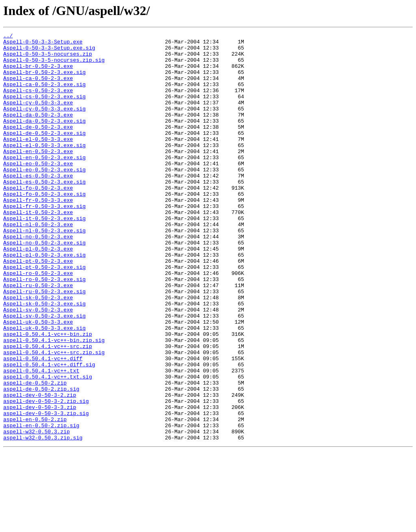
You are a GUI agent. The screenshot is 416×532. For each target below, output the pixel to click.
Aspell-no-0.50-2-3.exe (38, 278)
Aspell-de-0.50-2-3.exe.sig (44, 154)
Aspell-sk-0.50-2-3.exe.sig (44, 358)
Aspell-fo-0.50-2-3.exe (38, 219)
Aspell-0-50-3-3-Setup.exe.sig (49, 51)
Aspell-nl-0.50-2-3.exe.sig (44, 270)
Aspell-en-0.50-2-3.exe (38, 175)
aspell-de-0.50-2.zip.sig (41, 461)
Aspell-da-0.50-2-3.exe (38, 132)
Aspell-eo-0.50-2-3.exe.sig (44, 197)
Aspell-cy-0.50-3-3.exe (38, 117)
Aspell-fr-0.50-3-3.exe (38, 234)
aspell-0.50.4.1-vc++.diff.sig (49, 431)
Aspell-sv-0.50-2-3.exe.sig (44, 373)
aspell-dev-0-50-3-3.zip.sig (46, 490)
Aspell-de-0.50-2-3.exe (38, 146)
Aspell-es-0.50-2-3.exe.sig (44, 212)
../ (8, 37)
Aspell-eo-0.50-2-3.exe (38, 190)
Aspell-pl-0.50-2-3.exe (38, 292)
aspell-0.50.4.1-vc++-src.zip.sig (54, 417)
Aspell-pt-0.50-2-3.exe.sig (44, 314)
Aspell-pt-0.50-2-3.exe (38, 307)
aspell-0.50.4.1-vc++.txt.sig (48, 446)
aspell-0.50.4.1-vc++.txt (41, 439)
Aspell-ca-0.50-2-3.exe (38, 88)
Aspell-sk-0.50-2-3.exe (38, 351)
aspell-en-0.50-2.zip (35, 497)
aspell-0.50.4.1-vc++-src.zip (48, 409)
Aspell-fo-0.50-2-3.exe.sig (44, 227)
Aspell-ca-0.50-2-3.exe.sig (44, 95)
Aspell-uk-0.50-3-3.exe (38, 380)
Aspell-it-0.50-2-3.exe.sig (44, 256)
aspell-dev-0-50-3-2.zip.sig (46, 475)
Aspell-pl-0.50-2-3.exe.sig (44, 300)
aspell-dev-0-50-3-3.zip (40, 482)
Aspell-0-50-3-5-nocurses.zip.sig (54, 66)
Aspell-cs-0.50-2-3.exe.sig (44, 110)
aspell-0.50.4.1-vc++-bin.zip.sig (54, 402)
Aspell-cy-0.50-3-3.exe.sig (44, 124)
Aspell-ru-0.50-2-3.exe (38, 336)
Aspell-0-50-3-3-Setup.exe (43, 44)
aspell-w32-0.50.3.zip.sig (43, 519)
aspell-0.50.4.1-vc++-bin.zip (48, 395)
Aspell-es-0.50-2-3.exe (38, 205)
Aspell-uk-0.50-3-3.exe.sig (44, 387)
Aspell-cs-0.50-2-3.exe (38, 102)
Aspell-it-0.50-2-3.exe (38, 249)
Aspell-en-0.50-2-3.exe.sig (44, 183)
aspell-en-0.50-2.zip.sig (41, 504)
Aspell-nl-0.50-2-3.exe (38, 263)
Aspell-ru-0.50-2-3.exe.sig (44, 344)
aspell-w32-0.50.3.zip (37, 512)
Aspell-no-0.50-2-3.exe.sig (44, 285)
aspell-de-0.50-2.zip (35, 453)
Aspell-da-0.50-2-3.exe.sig (44, 139)
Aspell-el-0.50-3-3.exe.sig (44, 168)
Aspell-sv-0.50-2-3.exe (38, 365)
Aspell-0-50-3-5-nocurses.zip (48, 58)
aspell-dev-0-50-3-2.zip (40, 468)
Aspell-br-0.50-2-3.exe (38, 73)
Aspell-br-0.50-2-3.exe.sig (44, 80)
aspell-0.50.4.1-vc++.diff (43, 424)
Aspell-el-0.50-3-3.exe (38, 161)
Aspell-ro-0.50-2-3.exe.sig (44, 329)
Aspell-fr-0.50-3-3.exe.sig (44, 241)
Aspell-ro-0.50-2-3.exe (38, 322)
